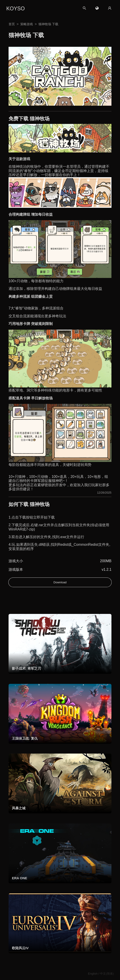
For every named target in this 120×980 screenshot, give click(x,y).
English (93, 974)
